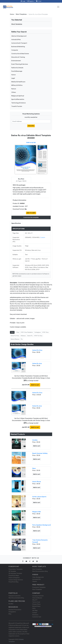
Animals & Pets (16, 40)
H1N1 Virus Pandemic (27, 332)
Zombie (35, 440)
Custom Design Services (16, 580)
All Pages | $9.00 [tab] (21, 180)
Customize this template (31, 217)
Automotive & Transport (19, 43)
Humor (14, 75)
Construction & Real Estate (20, 54)
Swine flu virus (37, 363)
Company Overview (38, 596)
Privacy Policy (36, 604)
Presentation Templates (16, 569)
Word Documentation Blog (40, 571)
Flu (22, 339)
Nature (14, 89)
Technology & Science (18, 103)
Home (12, 14)
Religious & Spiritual (18, 96)
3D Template (12, 571)
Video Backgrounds (38, 577)
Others (14, 92)
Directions (35, 615)
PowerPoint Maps (14, 576)
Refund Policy (36, 606)
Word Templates (21, 14)
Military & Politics (17, 85)
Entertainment (16, 61)
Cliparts (35, 581)
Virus (18, 332)
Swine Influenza (15, 339)
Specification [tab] (16, 223)
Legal (13, 78)
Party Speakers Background (42, 525)
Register (31, 1)
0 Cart (39, 1)
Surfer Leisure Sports (39, 497)
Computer (15, 50)
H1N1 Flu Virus (38, 336)
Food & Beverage (17, 71)
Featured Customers (15, 596)
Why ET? (35, 600)
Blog (10, 614)
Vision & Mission (37, 598)
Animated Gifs (37, 579)
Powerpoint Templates (39, 587)
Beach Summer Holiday (40, 453)
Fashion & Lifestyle (17, 68)
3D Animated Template (15, 573)
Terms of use (36, 602)
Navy (34, 468)
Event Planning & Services (20, 64)
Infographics (12, 612)
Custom (43, 237)
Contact (35, 613)
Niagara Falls (37, 512)
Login (23, 1)
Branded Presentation (15, 610)
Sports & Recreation (18, 99)
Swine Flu (30, 336)
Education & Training (18, 57)
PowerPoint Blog (13, 582)
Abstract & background (19, 36)
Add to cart (35, 385)
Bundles (11, 604)
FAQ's (34, 608)
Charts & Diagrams (14, 578)
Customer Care (37, 617)
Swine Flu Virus (15, 336)
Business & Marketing (18, 47)
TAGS (12, 332)
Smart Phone (37, 482)
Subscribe (31, 126)
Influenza (23, 336)
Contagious (38, 332)
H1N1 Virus (45, 332)
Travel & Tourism (17, 106)
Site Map (35, 611)
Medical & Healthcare (18, 82)
